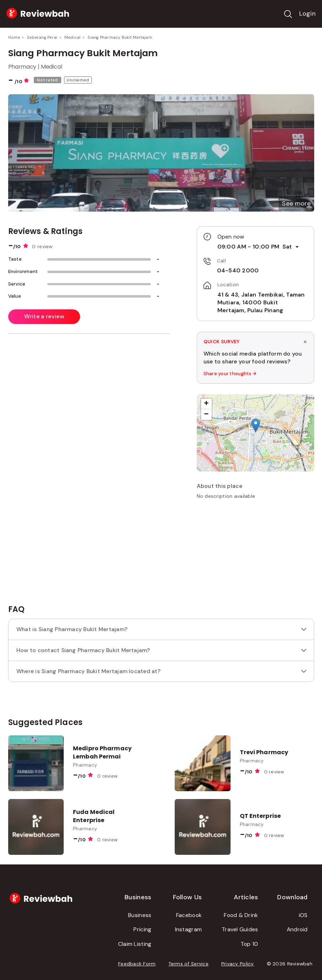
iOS (303, 915)
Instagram (188, 929)
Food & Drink (241, 915)
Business (140, 915)
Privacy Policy (238, 964)
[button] (296, 204)
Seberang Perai (42, 37)
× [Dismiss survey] (305, 341)
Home (14, 37)
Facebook (189, 915)
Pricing (142, 929)
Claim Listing (135, 944)
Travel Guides (240, 929)
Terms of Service (189, 964)
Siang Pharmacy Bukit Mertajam (120, 37)
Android (297, 929)
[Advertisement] (255, 555)
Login (307, 14)
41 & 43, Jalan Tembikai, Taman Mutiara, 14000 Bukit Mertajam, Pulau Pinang (261, 302)
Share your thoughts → (230, 374)
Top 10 (249, 944)
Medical (73, 37)
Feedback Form (137, 964)
